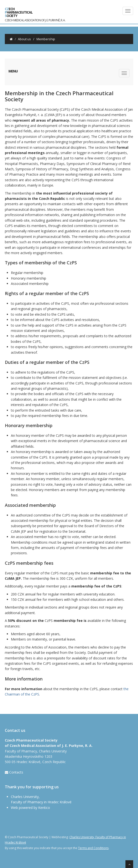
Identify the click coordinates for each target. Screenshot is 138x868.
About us (24, 39)
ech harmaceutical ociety (35, 13)
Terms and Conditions (93, 848)
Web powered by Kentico (30, 808)
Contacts (16, 772)
